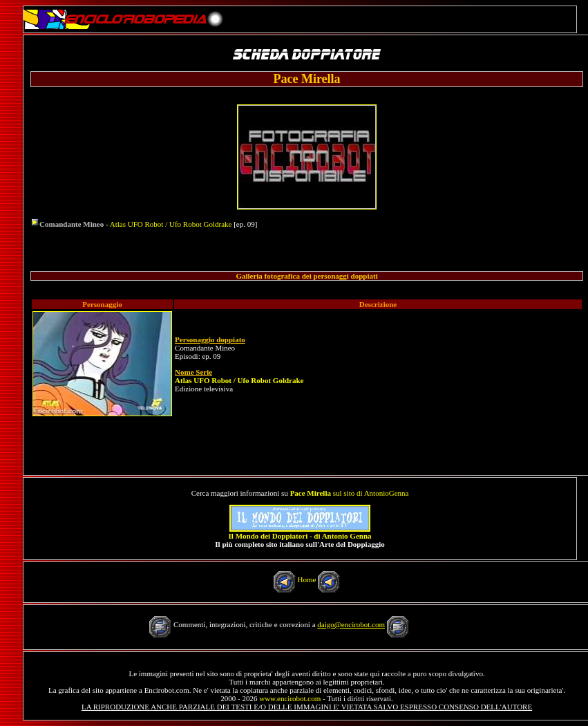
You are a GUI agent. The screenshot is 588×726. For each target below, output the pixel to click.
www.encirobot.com (290, 698)
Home (307, 579)
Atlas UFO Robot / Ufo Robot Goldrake (171, 224)
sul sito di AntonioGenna (350, 493)
